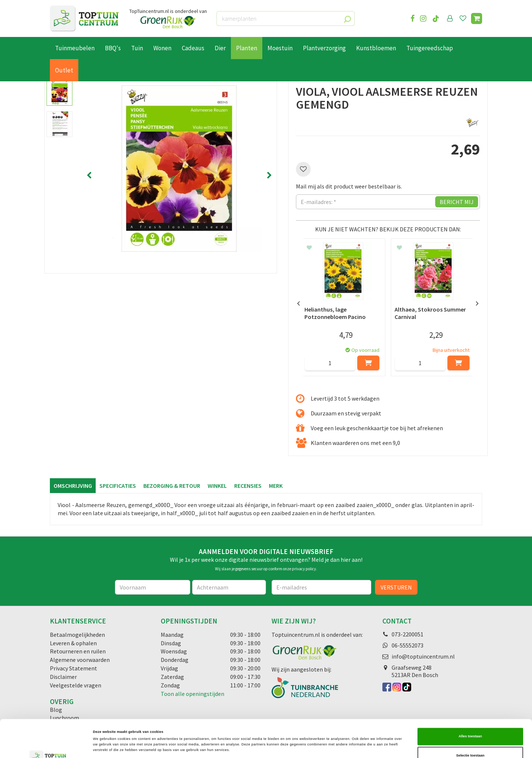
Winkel (217, 486)
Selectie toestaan (470, 718)
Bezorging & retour (172, 486)
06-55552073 (407, 645)
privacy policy (304, 569)
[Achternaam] (229, 587)
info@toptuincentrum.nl (423, 656)
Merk (276, 486)
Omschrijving (73, 486)
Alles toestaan (470, 699)
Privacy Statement (74, 668)
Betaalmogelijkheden (77, 635)
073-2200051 (407, 634)
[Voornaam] (153, 587)
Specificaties (118, 486)
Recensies (248, 486)
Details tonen (314, 746)
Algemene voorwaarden (80, 660)
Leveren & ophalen (73, 643)
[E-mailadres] (321, 587)
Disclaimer (63, 677)
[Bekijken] (477, 18)
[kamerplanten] (286, 18)
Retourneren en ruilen (78, 651)
